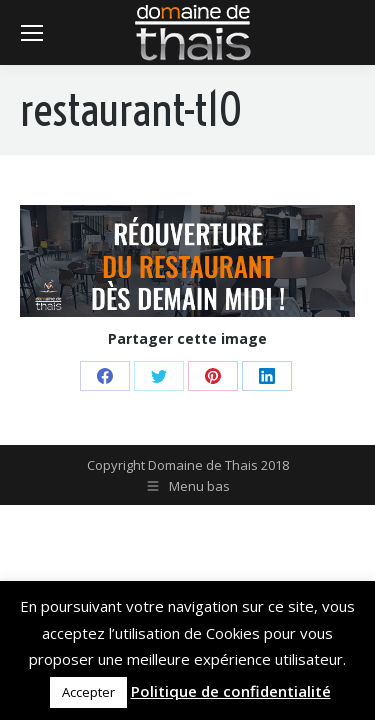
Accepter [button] (88, 692)
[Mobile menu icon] (32, 33)
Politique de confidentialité (231, 691)
